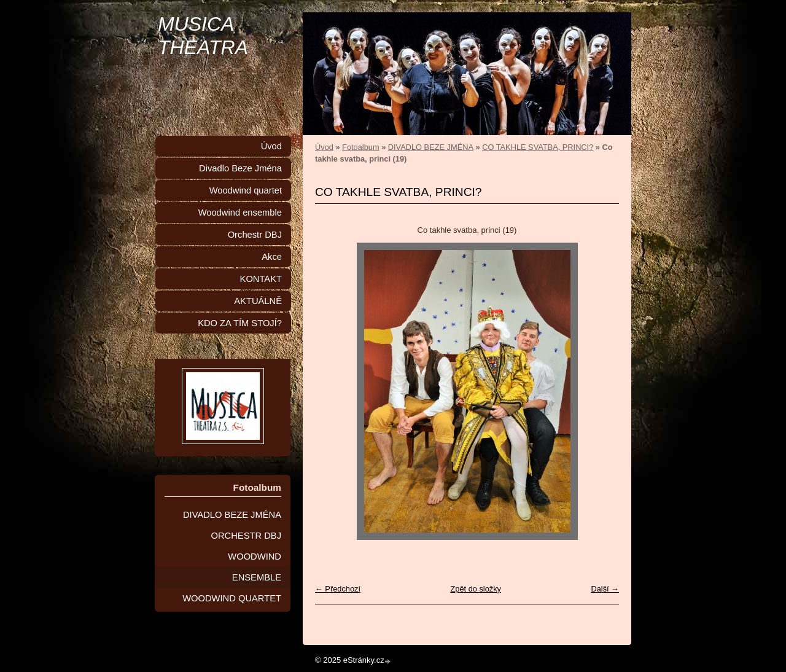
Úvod (324, 147)
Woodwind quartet (246, 190)
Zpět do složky (476, 589)
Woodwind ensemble (240, 213)
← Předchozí (338, 589)
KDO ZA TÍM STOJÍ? (240, 323)
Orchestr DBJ (255, 235)
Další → (605, 589)
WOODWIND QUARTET (232, 598)
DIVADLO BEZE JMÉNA (431, 147)
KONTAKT (261, 279)
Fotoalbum (360, 147)
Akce (272, 257)
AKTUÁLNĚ (258, 301)
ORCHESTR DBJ (247, 536)
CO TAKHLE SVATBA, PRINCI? (538, 147)
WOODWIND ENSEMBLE (255, 567)
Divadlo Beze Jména (240, 168)
